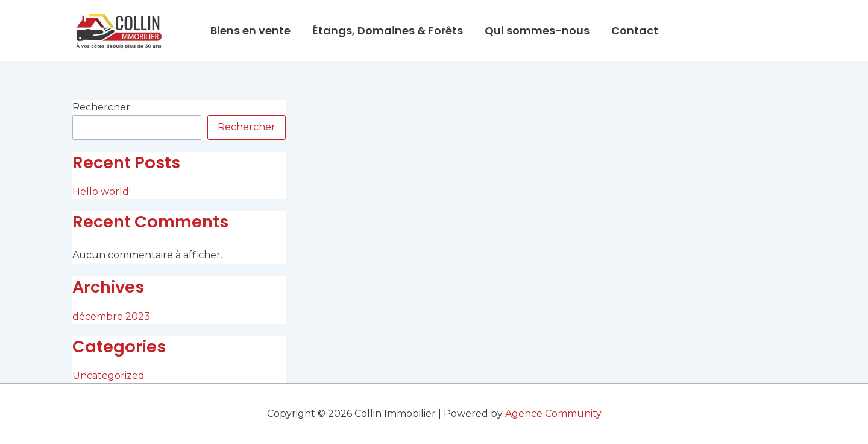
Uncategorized (108, 376)
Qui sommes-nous (537, 30)
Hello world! (102, 192)
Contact (635, 30)
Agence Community (553, 414)
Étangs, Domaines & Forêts (388, 30)
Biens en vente (250, 30)
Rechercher (101, 107)
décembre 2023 (111, 316)
